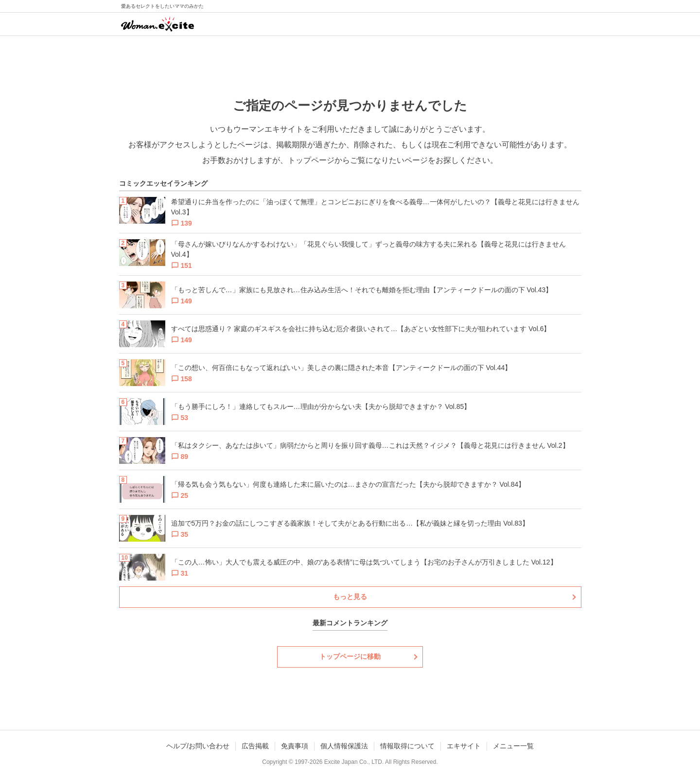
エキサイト (464, 746)
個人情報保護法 (344, 746)
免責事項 (295, 746)
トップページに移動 (350, 656)
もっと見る (350, 597)
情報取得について (407, 746)
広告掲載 (255, 746)
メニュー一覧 (513, 746)
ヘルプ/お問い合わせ (198, 746)
